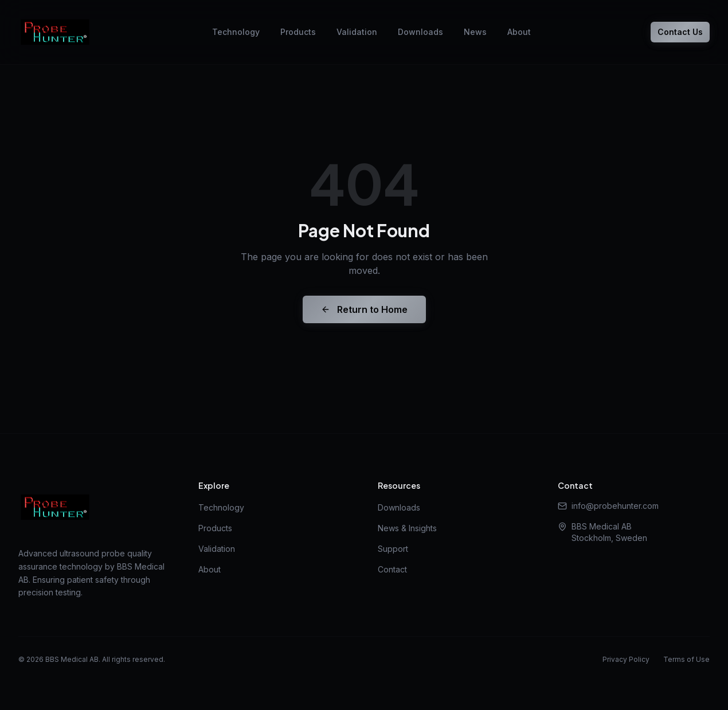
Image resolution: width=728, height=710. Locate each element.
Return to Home (364, 309)
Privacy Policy (626, 659)
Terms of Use (686, 659)
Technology (236, 32)
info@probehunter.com (608, 506)
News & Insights (407, 528)
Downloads (420, 32)
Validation (357, 32)
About (519, 32)
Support (393, 549)
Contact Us (680, 32)
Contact (392, 569)
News (475, 32)
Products (298, 32)
